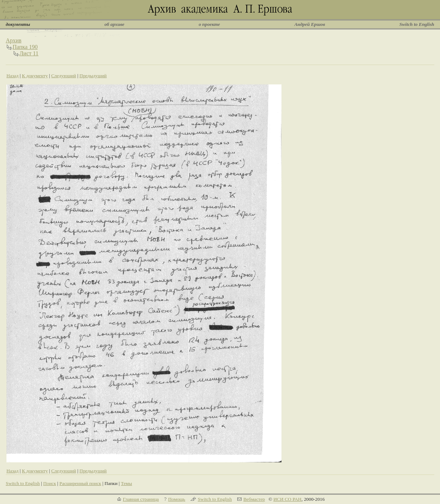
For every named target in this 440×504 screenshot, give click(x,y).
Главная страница (141, 499)
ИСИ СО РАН (287, 499)
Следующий (63, 76)
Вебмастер (254, 499)
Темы (126, 483)
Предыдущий (93, 76)
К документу (35, 76)
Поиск (50, 483)
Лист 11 (29, 53)
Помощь (177, 499)
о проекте (209, 24)
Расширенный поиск (80, 483)
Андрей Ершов (310, 24)
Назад (13, 76)
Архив (14, 40)
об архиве (114, 24)
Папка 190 (25, 47)
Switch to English (417, 24)
